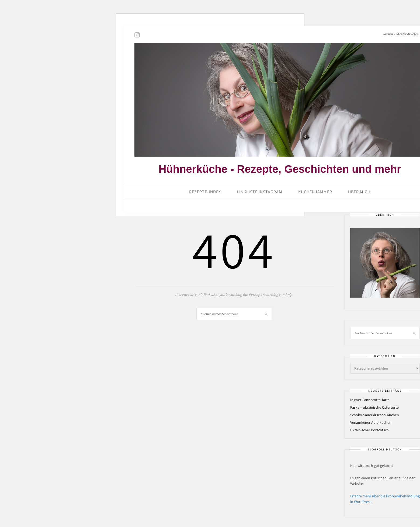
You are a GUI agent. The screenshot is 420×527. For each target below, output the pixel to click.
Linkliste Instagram (260, 192)
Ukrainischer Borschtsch (369, 430)
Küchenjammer (315, 192)
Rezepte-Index (205, 192)
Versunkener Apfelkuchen (371, 422)
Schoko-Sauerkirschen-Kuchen (375, 415)
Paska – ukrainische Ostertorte (374, 407)
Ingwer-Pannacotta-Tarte (370, 400)
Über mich (359, 192)
